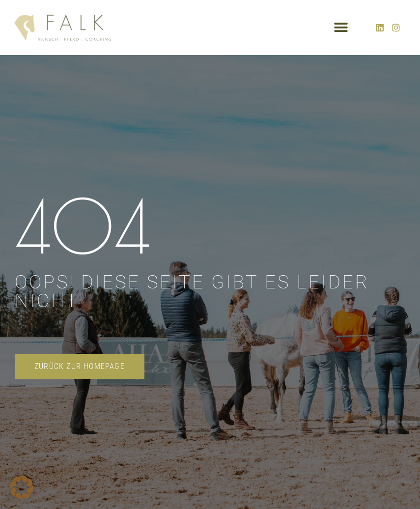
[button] (341, 27)
